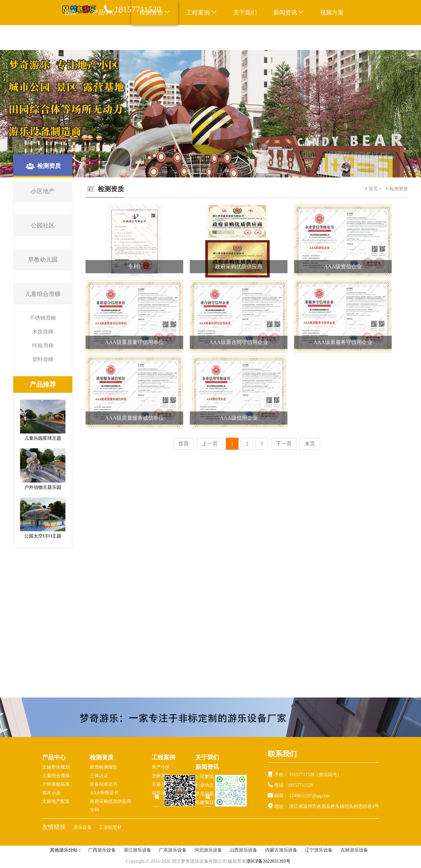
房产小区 (161, 767)
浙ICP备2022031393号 (268, 861)
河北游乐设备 (208, 850)
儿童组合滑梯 (56, 776)
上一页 (210, 444)
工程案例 (201, 13)
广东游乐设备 (173, 850)
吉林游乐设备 (354, 850)
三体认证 (99, 776)
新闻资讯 (289, 13)
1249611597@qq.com (310, 796)
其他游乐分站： (66, 850)
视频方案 (332, 13)
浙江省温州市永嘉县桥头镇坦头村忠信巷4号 (334, 806)
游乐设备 (83, 827)
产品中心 (54, 757)
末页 (310, 444)
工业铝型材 (110, 827)
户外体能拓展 (56, 784)
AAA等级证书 (104, 793)
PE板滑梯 (43, 345)
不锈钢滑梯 (43, 318)
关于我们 (245, 13)
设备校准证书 (104, 784)
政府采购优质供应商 (111, 801)
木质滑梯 (43, 332)
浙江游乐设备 (137, 850)
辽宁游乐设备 (319, 850)
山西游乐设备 (243, 850)
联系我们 (76, 38)
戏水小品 (51, 793)
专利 (94, 810)
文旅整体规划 (56, 767)
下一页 (284, 444)
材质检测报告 (104, 767)
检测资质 (399, 189)
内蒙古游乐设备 (281, 850)
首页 (70, 13)
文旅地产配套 (56, 801)
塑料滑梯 (43, 359)
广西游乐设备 (102, 850)
